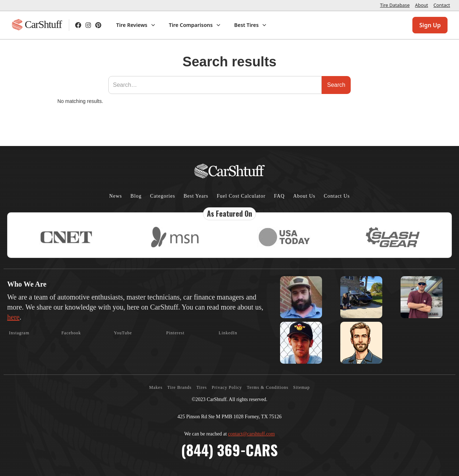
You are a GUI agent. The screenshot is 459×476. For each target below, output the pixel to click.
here (13, 317)
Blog (136, 196)
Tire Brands (180, 387)
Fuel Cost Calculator (241, 196)
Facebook (71, 333)
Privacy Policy (227, 387)
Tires (202, 387)
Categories (163, 196)
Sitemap (302, 387)
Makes (156, 387)
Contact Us (337, 196)
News (115, 196)
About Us (304, 196)
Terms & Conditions (268, 387)
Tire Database (395, 5)
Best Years (196, 196)
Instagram (19, 333)
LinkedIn (228, 333)
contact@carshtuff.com (251, 434)
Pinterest (176, 333)
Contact (442, 5)
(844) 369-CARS (229, 450)
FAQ (279, 196)
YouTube (123, 333)
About (421, 5)
